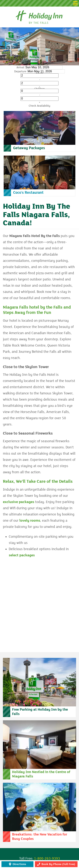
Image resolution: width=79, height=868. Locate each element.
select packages (22, 555)
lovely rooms (30, 521)
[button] (39, 3)
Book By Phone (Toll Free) (56, 864)
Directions (17, 864)
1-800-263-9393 (47, 859)
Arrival (20, 67)
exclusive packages (19, 502)
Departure (20, 71)
